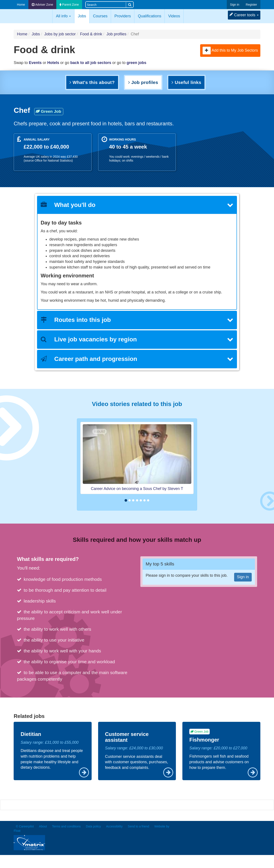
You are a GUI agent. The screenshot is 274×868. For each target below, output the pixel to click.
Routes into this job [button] (137, 320)
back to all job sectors (91, 63)
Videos (174, 16)
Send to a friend (139, 826)
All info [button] (63, 16)
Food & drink (91, 34)
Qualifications (149, 16)
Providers (123, 16)
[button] (207, 51)
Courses (100, 16)
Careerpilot (32, 16)
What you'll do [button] (137, 205)
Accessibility (114, 826)
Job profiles (117, 34)
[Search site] (106, 4)
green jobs (137, 63)
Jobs (83, 16)
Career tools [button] (244, 15)
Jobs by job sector (60, 34)
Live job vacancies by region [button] (137, 339)
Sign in (235, 5)
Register (251, 5)
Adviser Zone (42, 5)
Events (35, 63)
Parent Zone (69, 5)
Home (21, 5)
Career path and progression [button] (137, 359)
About (43, 826)
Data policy (93, 826)
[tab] (137, 205)
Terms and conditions (66, 826)
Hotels (53, 63)
